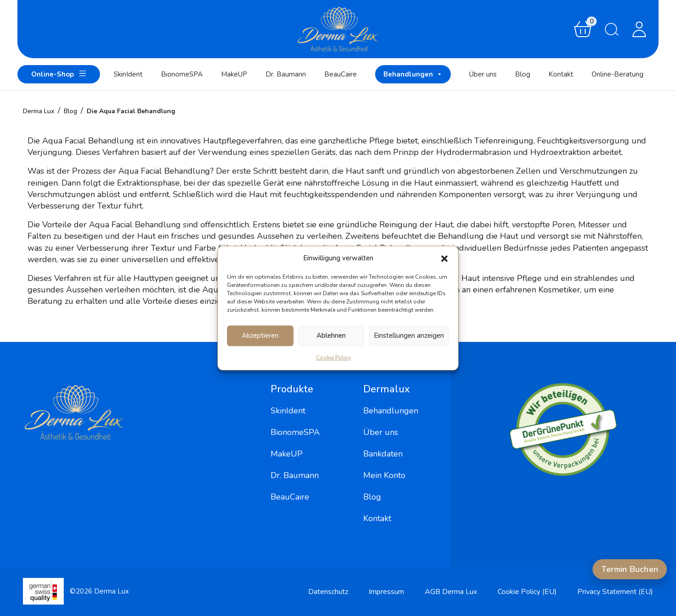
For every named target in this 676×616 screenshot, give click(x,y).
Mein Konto (384, 475)
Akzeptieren (260, 335)
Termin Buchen (630, 569)
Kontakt (561, 74)
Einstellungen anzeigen (409, 335)
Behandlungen (413, 74)
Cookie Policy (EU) (527, 592)
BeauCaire (341, 74)
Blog (523, 74)
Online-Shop (59, 74)
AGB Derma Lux (451, 592)
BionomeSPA (182, 74)
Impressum (386, 592)
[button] (444, 258)
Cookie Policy (333, 357)
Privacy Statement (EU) (615, 592)
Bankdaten (383, 454)
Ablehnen (331, 335)
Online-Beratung (618, 74)
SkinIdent (128, 74)
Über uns (483, 74)
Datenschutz (328, 592)
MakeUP (234, 74)
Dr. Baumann (286, 74)
